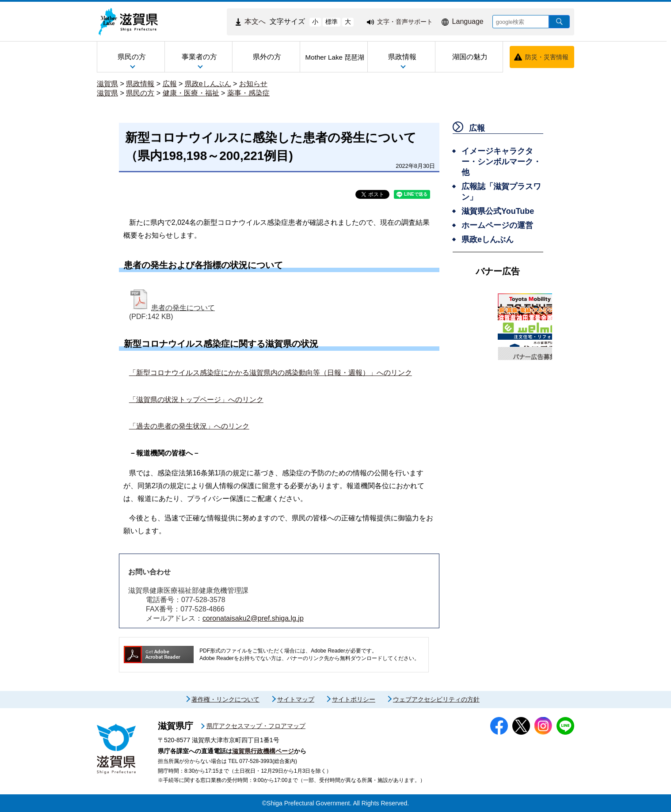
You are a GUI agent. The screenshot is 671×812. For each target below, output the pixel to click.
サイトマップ (296, 699)
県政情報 (140, 84)
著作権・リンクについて (225, 699)
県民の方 (140, 93)
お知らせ (253, 84)
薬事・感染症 (248, 93)
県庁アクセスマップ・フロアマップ (256, 726)
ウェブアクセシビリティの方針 (436, 699)
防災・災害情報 (547, 57)
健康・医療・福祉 (191, 93)
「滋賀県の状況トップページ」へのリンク (196, 400)
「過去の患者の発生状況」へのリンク (189, 426)
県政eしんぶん (208, 84)
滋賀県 (107, 84)
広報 (170, 84)
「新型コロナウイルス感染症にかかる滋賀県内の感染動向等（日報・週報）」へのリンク (271, 373)
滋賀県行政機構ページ (263, 751)
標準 (332, 22)
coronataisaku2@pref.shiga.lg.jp (253, 618)
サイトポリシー (354, 699)
